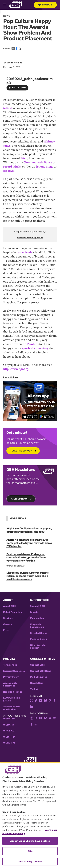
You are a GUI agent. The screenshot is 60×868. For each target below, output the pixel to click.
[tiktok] (36, 700)
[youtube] (41, 700)
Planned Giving (38, 639)
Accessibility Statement (10, 684)
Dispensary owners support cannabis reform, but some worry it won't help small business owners (27, 576)
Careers (7, 624)
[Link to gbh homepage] (16, 5)
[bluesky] (45, 700)
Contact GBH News (41, 671)
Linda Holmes (14, 63)
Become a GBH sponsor (30, 238)
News (7, 16)
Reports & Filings (13, 692)
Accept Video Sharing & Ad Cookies (30, 841)
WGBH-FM (9, 737)
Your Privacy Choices (30, 862)
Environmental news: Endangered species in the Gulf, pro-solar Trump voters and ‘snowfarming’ (27, 557)
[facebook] (54, 700)
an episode (25, 253)
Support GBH (37, 606)
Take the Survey (22, 451)
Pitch (24, 158)
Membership (37, 618)
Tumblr (32, 344)
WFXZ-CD (9, 731)
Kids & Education (13, 612)
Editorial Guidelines (14, 671)
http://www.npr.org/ (16, 369)
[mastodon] (50, 718)
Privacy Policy (11, 677)
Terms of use (10, 665)
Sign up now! (19, 499)
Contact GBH (37, 665)
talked (7, 108)
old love (8, 171)
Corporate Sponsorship (37, 626)
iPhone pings (44, 167)
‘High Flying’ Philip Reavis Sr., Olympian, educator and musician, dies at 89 (29, 530)
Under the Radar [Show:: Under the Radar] (16, 566)
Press (6, 630)
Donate (45, 5)
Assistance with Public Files (12, 708)
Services (8, 618)
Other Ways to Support (38, 647)
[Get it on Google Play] (47, 417)
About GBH (9, 606)
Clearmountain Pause (38, 162)
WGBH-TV (9, 719)
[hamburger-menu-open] (6, 5)
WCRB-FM (9, 743)
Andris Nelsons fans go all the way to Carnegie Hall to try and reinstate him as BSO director (29, 543)
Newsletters (37, 683)
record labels (12, 167)
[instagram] (32, 700)
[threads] (50, 700)
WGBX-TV (9, 725)
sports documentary (35, 348)
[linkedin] (32, 706)
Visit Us (34, 689)
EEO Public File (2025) (12, 699)
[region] (30, 815)
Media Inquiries (38, 677)
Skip (30, 851)
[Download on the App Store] (30, 417)
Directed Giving (39, 633)
